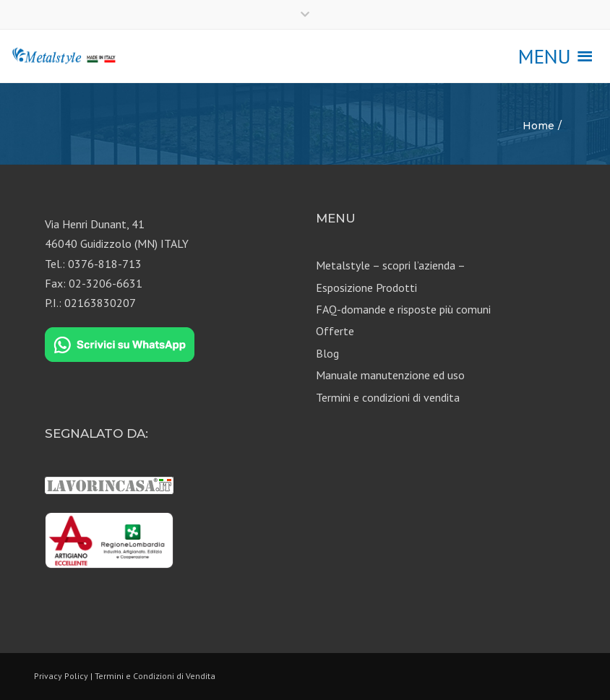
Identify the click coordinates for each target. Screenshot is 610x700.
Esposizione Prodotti (366, 288)
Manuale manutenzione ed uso (390, 375)
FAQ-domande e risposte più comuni (403, 309)
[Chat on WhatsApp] (120, 345)
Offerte (335, 331)
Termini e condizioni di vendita (388, 397)
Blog (327, 353)
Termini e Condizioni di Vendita (155, 676)
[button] (545, 56)
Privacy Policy (61, 676)
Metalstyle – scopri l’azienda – (391, 265)
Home (538, 126)
